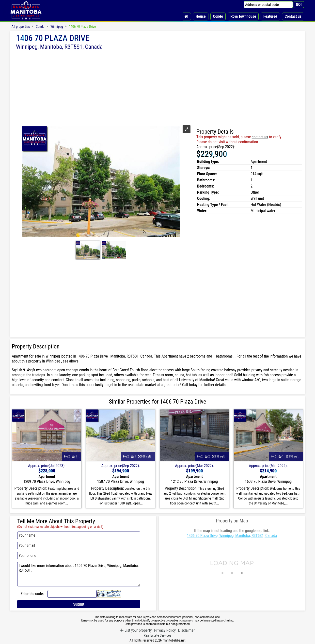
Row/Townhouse (243, 16)
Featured (270, 16)
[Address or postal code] (268, 5)
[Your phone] (79, 556)
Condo (218, 16)
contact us (260, 137)
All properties (21, 27)
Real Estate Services (157, 635)
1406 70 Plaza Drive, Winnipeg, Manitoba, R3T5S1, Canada (232, 536)
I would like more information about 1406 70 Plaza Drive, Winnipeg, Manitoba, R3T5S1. (79, 574)
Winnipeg (57, 27)
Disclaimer (186, 630)
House (201, 16)
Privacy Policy (165, 630)
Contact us (293, 16)
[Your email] (79, 545)
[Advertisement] (157, 87)
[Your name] (79, 535)
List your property (136, 630)
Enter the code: (32, 594)
